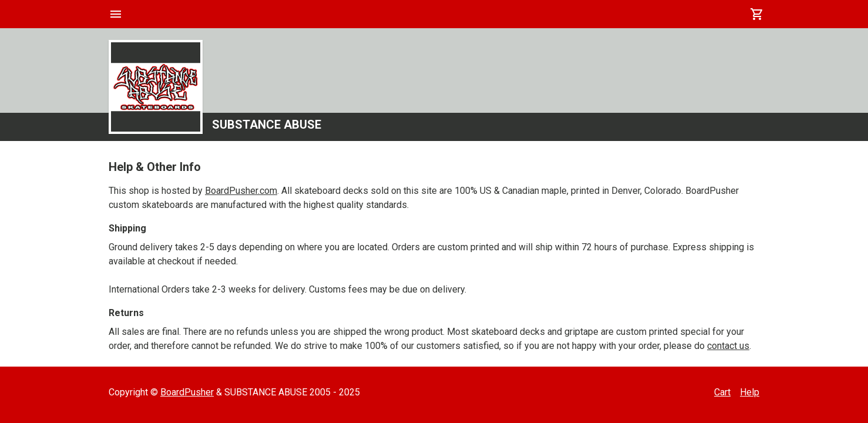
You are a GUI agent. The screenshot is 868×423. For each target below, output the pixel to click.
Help (750, 392)
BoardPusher (187, 392)
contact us (728, 346)
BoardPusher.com (241, 191)
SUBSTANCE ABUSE (267, 125)
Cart (722, 392)
